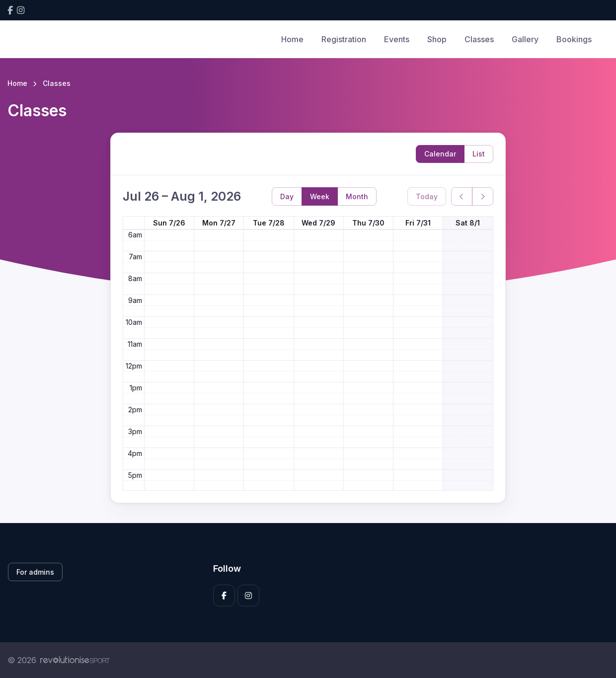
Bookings (574, 39)
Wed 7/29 (318, 223)
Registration (344, 39)
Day (287, 196)
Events (397, 39)
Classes (479, 39)
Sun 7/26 (169, 223)
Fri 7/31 (418, 223)
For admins (35, 572)
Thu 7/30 (368, 223)
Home (292, 39)
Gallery (525, 39)
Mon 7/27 (219, 223)
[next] (483, 196)
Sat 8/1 (468, 223)
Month (357, 196)
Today (427, 196)
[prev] (462, 196)
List (479, 154)
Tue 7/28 (269, 223)
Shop (437, 39)
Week (320, 196)
